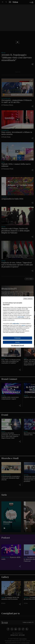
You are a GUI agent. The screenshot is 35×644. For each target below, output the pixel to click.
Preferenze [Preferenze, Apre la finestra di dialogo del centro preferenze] (18, 338)
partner (23, 325)
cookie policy (21, 317)
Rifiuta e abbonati (28, 299)
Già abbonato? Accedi (17, 345)
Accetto (18, 342)
